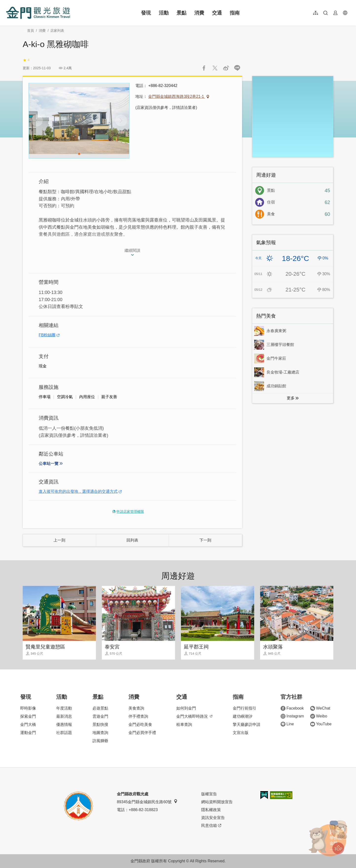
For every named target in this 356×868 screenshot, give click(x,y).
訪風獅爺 (100, 741)
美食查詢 (136, 708)
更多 (291, 398)
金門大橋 (28, 724)
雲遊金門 (100, 716)
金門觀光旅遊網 (38, 13)
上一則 (59, 540)
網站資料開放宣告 (217, 802)
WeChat (320, 708)
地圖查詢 (100, 733)
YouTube (321, 724)
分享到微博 (226, 68)
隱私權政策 (211, 810)
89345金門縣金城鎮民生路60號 (147, 802)
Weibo (319, 716)
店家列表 (57, 31)
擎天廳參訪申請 (247, 724)
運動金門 (28, 733)
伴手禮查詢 (138, 716)
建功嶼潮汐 (243, 716)
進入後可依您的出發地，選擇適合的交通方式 (78, 491)
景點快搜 (100, 724)
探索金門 (28, 716)
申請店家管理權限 (130, 511)
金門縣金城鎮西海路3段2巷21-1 (177, 96)
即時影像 (28, 708)
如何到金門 (186, 708)
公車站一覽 (49, 464)
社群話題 (64, 733)
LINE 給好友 (237, 68)
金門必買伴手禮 (142, 733)
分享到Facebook (204, 68)
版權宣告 (209, 794)
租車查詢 (184, 724)
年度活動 (64, 708)
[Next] (121, 120)
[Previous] (37, 120)
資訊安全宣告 (213, 818)
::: (8, 3)
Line (287, 724)
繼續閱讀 (132, 250)
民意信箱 (211, 826)
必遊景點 (100, 708)
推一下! (215, 68)
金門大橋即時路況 (194, 716)
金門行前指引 (245, 708)
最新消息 (64, 716)
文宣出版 (241, 733)
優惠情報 (64, 724)
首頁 (31, 31)
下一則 (205, 540)
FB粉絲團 (47, 335)
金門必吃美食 (140, 724)
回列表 (132, 540)
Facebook (292, 708)
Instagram (292, 716)
